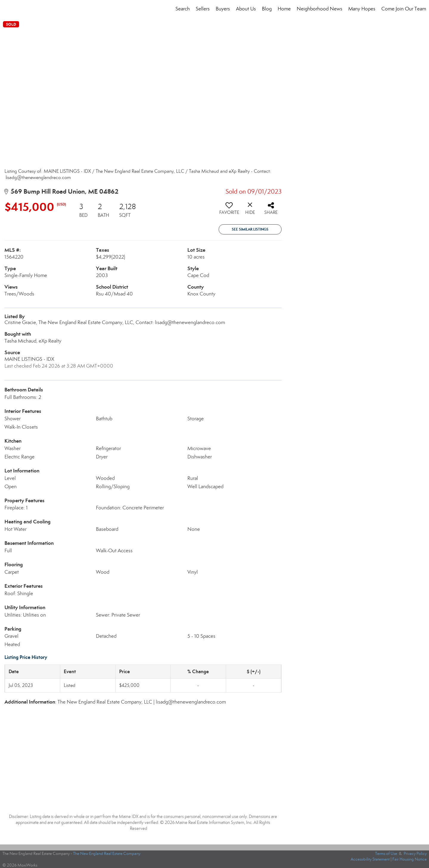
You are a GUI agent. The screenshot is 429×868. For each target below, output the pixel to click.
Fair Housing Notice (409, 859)
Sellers (203, 9)
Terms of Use (386, 854)
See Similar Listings (250, 229)
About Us (246, 9)
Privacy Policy (415, 854)
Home (284, 9)
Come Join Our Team (404, 9)
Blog (267, 9)
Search (183, 9)
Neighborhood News (320, 9)
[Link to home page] (8, 9)
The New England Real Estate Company (107, 854)
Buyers (223, 9)
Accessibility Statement (370, 859)
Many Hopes (362, 9)
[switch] (229, 211)
